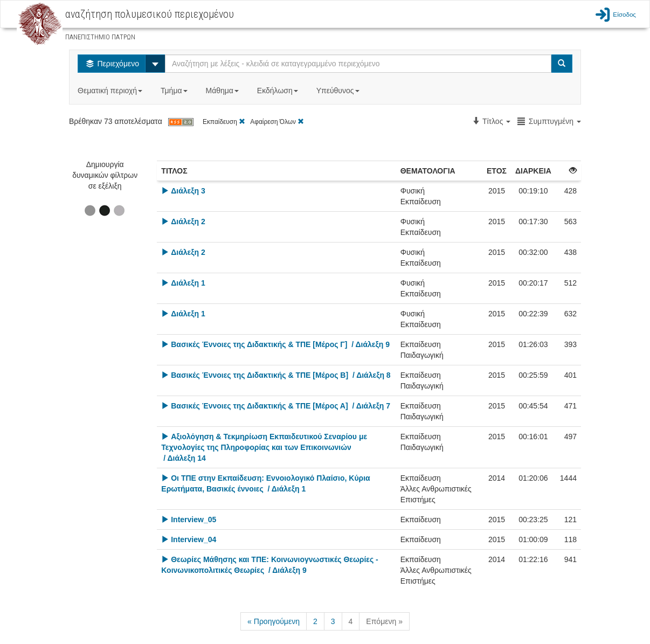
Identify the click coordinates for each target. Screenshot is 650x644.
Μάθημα (223, 91)
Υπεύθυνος (339, 91)
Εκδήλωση (279, 91)
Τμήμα (175, 91)
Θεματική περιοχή (111, 91)
